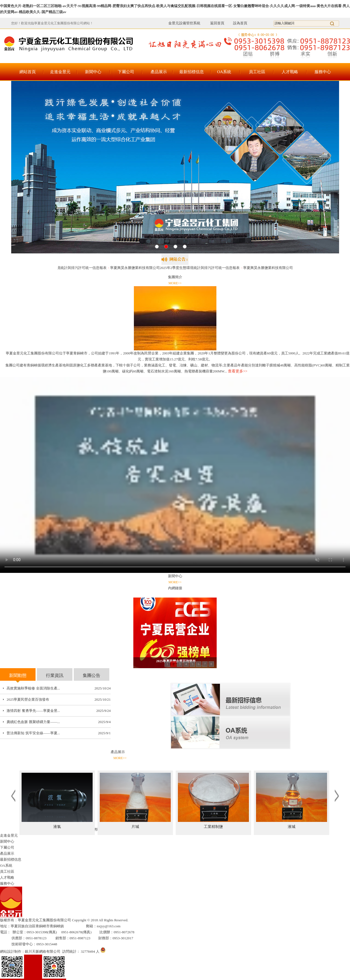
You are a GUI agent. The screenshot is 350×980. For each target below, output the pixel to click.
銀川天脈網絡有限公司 (43, 951)
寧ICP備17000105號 (144, 920)
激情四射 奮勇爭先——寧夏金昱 (32, 711)
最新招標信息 (192, 72)
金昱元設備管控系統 (184, 23)
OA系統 (224, 72)
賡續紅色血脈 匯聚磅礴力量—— (32, 722)
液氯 (57, 827)
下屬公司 (126, 72)
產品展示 (159, 72)
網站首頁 (28, 72)
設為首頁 (240, 23)
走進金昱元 (60, 72)
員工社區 (257, 72)
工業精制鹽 (213, 827)
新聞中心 (93, 72)
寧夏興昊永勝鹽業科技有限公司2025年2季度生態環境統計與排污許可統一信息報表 (177, 268)
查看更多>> (238, 371)
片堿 (135, 827)
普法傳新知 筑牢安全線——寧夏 (32, 733)
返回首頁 (214, 23)
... (59, 688)
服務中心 (323, 72)
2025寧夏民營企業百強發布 (28, 699)
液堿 (292, 827)
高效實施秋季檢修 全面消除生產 (32, 688)
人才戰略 (290, 72)
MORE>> (175, 283)
